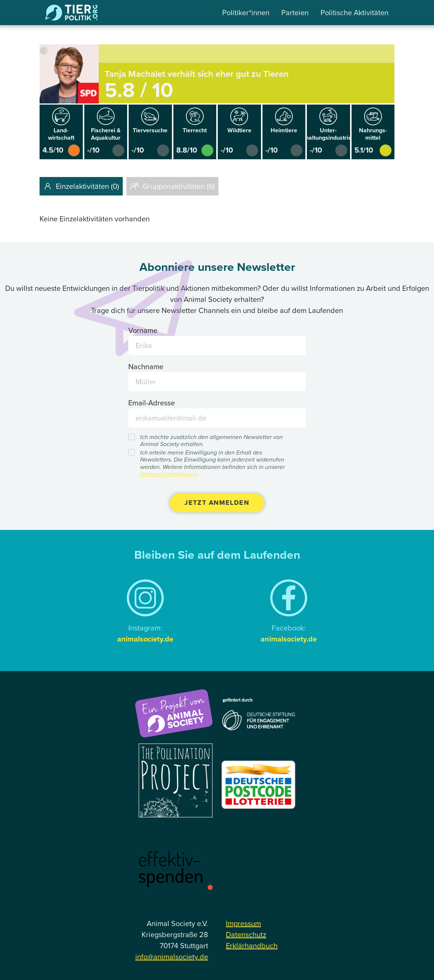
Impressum (243, 923)
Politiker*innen (246, 12)
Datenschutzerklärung (169, 474)
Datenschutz (246, 934)
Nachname (146, 366)
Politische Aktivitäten (355, 12)
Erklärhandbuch (252, 945)
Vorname (143, 330)
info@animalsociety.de (172, 957)
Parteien (295, 12)
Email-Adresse (152, 403)
